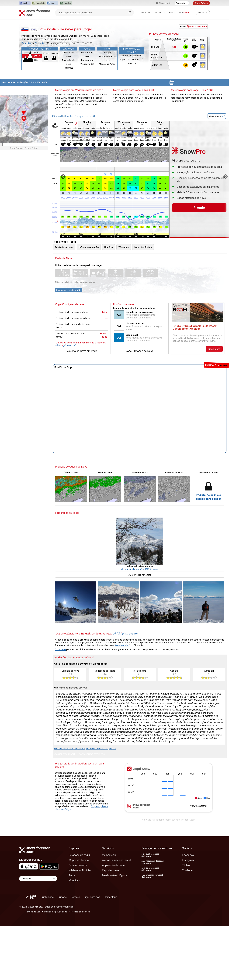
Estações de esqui (79, 855)
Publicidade (47, 897)
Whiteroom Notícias (80, 870)
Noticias (159, 13)
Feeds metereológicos (115, 875)
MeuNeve (74, 880)
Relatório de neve (87, 54)
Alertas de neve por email (116, 860)
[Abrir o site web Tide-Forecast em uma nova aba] (53, 3)
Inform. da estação (132, 56)
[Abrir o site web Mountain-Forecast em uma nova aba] (39, 3)
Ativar (193, 26)
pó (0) (58, 345)
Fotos (172, 13)
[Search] (130, 13)
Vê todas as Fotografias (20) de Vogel (140, 569)
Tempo (145, 13)
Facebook (188, 855)
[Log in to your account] (203, 13)
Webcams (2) (87, 64)
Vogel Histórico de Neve (140, 351)
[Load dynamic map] (1, 144)
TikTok (186, 865)
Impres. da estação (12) (132, 59)
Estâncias (26, 43)
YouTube (187, 870)
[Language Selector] (38, 879)
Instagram (188, 860)
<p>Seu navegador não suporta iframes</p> (169, 790)
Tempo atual (87, 60)
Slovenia (40, 43)
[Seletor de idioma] (182, 3)
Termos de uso (33, 912)
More (55, 155)
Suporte (62, 897)
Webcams (124, 247)
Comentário (111, 897)
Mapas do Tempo (79, 860)
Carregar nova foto (140, 575)
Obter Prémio (201, 3)
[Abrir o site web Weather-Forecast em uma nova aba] (66, 3)
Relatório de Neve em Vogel (82, 351)
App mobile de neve (113, 865)
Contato (75, 897)
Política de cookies (80, 912)
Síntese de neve (78, 865)
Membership (109, 855)
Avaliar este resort (65, 754)
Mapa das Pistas (107, 64)
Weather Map (122, 645)
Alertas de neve (69, 54)
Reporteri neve (110, 870)
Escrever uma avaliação (91, 754)
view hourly (217, 116)
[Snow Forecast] (35, 13)
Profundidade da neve (107, 58)
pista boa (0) (70, 345)
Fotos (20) (132, 63)
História (69, 68)
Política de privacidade (56, 912)
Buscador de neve (69, 62)
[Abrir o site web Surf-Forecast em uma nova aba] (25, 3)
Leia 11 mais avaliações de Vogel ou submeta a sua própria (85, 748)
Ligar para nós (92, 897)
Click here (60, 649)
